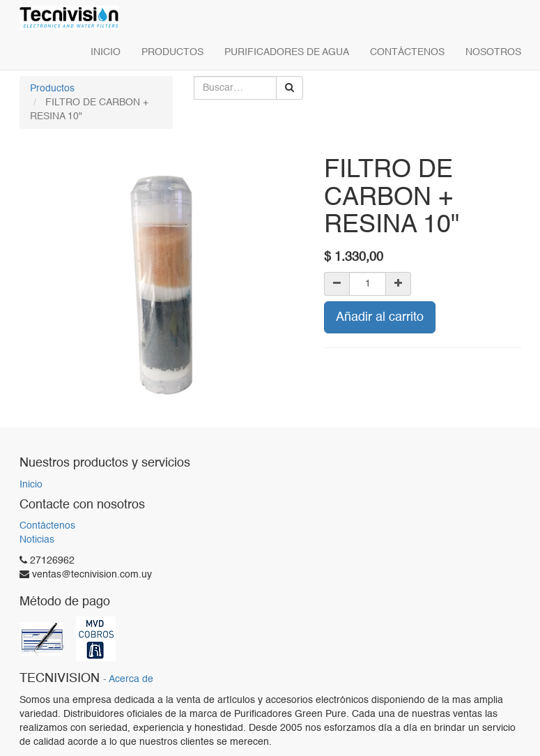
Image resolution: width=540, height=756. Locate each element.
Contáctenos (47, 526)
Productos (52, 89)
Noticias (37, 540)
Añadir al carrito (380, 317)
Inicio (31, 485)
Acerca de (131, 680)
